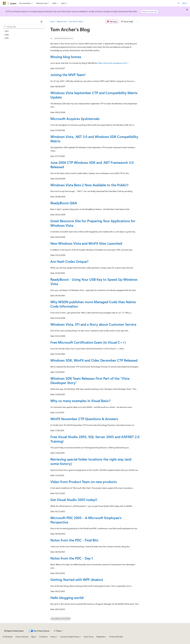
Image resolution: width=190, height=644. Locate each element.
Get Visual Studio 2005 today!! (74, 500)
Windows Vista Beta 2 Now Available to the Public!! (89, 185)
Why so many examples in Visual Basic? (80, 401)
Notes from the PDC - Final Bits (74, 540)
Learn (52, 21)
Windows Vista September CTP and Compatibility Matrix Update (94, 95)
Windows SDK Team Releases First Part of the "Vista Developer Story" (90, 380)
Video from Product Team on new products (84, 482)
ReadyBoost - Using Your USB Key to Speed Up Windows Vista (94, 282)
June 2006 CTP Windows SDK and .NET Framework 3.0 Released (92, 165)
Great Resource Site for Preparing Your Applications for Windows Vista (93, 223)
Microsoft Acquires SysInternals (75, 119)
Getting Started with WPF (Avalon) (77, 579)
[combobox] (24, 27)
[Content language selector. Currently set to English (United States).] (14, 631)
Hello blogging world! (67, 598)
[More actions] (137, 21)
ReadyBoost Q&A (64, 203)
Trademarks (100, 637)
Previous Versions (22, 637)
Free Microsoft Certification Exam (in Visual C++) (88, 342)
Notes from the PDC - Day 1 (72, 558)
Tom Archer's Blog (76, 21)
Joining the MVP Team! (68, 75)
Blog (33, 637)
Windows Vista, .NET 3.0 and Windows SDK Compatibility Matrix (94, 139)
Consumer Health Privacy (70, 637)
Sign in (185, 3)
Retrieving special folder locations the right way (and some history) (91, 461)
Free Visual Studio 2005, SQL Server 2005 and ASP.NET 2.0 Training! (95, 439)
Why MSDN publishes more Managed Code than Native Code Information (93, 304)
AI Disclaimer (8, 637)
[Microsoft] (4, 3)
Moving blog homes (66, 57)
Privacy (53, 637)
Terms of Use (89, 637)
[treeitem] (24, 31)
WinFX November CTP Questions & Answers (84, 419)
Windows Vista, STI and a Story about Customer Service (93, 324)
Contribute (43, 637)
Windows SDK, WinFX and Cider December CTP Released (94, 360)
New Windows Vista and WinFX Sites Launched (86, 243)
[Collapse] (42, 22)
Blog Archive (62, 21)
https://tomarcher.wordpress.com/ (112, 63)
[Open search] (179, 3)
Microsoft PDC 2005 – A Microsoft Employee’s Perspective (86, 520)
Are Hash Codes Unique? (69, 261)
